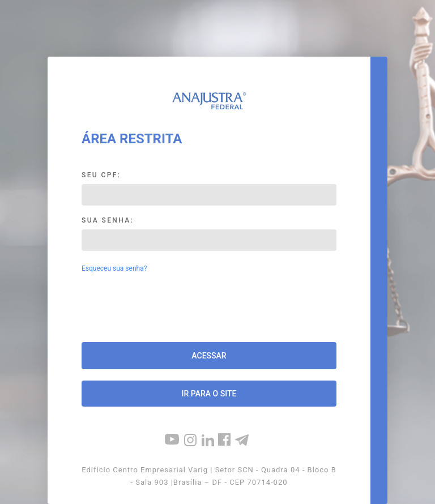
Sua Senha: (108, 220)
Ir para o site (209, 394)
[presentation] (209, 309)
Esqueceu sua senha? (114, 268)
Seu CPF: (101, 175)
